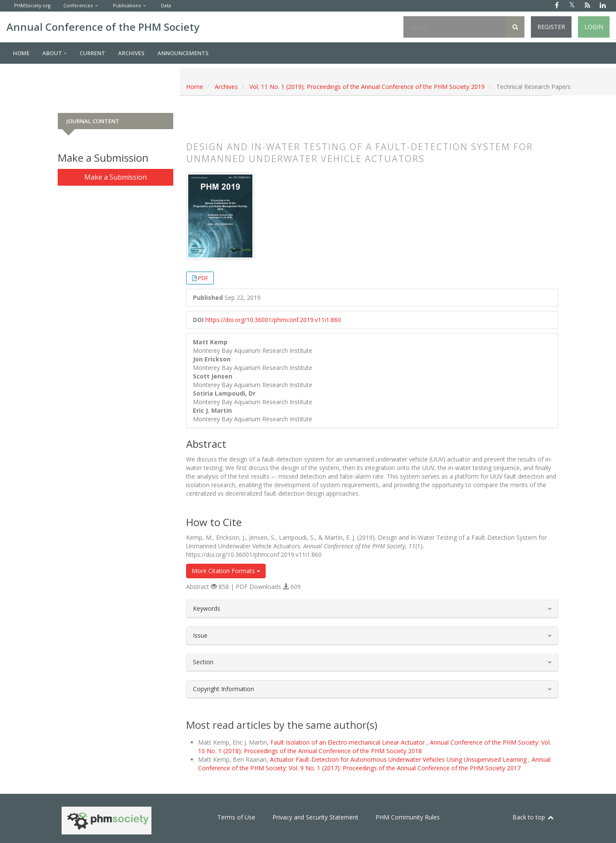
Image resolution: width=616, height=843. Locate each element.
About (55, 53)
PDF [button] (203, 278)
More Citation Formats (226, 571)
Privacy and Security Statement (315, 817)
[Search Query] (455, 27)
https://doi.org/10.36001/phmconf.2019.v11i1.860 (273, 320)
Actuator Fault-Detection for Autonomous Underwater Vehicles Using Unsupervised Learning (399, 759)
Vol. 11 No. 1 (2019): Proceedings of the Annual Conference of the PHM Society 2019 (367, 87)
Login (594, 27)
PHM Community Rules (408, 817)
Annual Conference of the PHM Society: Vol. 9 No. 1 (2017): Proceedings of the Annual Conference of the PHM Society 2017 (374, 764)
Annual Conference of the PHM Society (103, 27)
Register (551, 27)
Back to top (533, 817)
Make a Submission (115, 177)
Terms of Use (236, 817)
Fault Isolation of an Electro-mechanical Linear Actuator (348, 742)
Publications (127, 5)
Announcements (183, 53)
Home (21, 53)
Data (166, 5)
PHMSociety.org (32, 5)
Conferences (78, 5)
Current (92, 53)
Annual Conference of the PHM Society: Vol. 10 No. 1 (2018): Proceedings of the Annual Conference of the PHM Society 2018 (375, 747)
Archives (131, 53)
